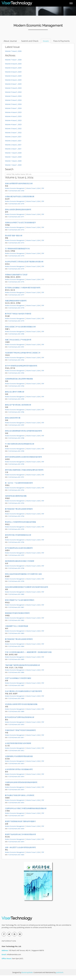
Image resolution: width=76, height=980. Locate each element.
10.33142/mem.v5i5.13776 (16, 287)
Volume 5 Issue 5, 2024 (13, 97)
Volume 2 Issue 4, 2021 (13, 141)
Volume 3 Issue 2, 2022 (13, 133)
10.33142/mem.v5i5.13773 (16, 247)
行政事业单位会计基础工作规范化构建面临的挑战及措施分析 (26, 813)
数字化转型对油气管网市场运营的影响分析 (20, 722)
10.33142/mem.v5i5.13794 (16, 521)
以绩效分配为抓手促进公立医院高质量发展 (20, 201)
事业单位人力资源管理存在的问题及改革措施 (20, 527)
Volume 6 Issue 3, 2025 (13, 81)
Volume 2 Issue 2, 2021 (13, 149)
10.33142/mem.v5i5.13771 (16, 221)
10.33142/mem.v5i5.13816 (16, 807)
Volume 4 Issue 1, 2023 (13, 129)
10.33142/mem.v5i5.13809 (16, 716)
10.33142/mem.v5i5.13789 (16, 456)
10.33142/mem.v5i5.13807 (16, 690)
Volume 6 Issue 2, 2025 (13, 85)
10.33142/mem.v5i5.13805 (16, 664)
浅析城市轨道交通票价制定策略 (16, 501)
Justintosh (60, 977)
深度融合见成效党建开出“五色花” (16, 279)
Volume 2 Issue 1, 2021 (13, 153)
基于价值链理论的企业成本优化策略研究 (19, 553)
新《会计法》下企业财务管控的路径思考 (19, 488)
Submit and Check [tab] (31, 41)
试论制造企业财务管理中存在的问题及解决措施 (21, 709)
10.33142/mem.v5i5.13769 (16, 195)
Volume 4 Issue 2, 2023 (13, 125)
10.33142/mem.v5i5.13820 (16, 859)
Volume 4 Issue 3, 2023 (13, 121)
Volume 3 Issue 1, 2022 (13, 137)
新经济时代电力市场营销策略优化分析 (18, 540)
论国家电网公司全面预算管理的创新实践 (19, 761)
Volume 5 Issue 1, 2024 (13, 113)
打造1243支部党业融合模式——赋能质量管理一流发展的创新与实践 (28, 657)
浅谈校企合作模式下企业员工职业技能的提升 (20, 227)
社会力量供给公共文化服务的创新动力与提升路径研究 (24, 696)
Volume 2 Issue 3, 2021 (13, 145)
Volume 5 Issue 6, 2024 (13, 93)
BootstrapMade (27, 977)
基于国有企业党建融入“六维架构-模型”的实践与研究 (23, 292)
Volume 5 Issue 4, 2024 (13, 101)
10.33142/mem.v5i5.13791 (16, 482)
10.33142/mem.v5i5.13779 (16, 326)
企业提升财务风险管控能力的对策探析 (18, 748)
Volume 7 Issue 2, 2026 (13, 56)
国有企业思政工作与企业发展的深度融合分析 (20, 331)
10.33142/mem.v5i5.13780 (16, 339)
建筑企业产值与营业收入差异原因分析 (18, 409)
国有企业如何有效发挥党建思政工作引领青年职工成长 (24, 579)
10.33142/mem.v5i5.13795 (16, 534)
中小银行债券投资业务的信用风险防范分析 (20, 448)
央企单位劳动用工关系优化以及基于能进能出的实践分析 (24, 266)
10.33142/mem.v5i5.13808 (16, 703)
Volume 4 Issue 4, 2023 (13, 117)
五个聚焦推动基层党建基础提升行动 (17, 253)
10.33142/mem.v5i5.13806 (16, 677)
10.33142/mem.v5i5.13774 (16, 260)
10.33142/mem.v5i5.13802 (16, 625)
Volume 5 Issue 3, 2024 (13, 105)
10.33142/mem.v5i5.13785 (16, 404)
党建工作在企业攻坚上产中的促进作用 (18, 344)
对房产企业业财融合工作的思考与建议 (18, 683)
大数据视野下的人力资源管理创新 (17, 631)
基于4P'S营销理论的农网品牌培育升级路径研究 (21, 370)
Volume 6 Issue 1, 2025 (13, 89)
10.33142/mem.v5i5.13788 (16, 443)
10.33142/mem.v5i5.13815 (16, 794)
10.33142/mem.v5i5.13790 (16, 469)
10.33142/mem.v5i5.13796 (16, 547)
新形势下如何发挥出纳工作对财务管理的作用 (20, 839)
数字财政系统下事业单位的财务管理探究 (19, 514)
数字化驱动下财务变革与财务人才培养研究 (20, 800)
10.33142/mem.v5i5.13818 (16, 833)
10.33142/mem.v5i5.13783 (16, 378)
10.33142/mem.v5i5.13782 (16, 365)
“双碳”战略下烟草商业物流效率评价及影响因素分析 (23, 670)
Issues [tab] (47, 41)
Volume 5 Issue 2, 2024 (13, 109)
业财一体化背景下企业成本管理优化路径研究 (20, 852)
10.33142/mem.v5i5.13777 (16, 300)
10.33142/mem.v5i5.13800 (16, 599)
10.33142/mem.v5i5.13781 (16, 352)
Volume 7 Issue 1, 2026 (13, 64)
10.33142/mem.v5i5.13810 (16, 729)
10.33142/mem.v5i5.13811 (16, 742)
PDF (43, 193)
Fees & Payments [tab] (12, 46)
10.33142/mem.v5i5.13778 (16, 313)
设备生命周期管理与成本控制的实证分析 (19, 188)
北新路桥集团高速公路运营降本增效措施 (19, 383)
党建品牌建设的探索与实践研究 (16, 305)
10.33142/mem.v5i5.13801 (16, 612)
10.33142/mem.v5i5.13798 (16, 573)
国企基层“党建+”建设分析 (14, 240)
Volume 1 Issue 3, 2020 (13, 162)
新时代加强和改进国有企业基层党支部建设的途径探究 (24, 462)
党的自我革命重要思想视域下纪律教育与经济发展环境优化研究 (27, 592)
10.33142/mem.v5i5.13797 (16, 560)
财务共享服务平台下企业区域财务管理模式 (20, 605)
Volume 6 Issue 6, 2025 (13, 68)
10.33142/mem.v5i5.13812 (16, 755)
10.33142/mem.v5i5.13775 (16, 273)
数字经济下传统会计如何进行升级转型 (18, 318)
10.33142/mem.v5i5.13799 (16, 586)
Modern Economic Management (15, 193)
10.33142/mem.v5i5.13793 (16, 508)
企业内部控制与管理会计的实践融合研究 (19, 774)
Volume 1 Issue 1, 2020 (13, 170)
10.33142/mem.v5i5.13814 (16, 781)
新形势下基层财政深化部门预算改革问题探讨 (20, 826)
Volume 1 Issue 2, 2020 (13, 166)
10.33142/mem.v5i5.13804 (16, 651)
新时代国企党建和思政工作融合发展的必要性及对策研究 (24, 475)
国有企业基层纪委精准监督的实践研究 (18, 214)
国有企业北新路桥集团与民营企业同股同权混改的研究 (24, 435)
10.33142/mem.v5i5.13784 (16, 391)
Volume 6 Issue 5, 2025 (13, 72)
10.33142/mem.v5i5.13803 (16, 638)
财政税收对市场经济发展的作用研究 (17, 618)
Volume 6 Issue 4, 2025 (13, 77)
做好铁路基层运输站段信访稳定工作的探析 (20, 566)
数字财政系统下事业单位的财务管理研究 (19, 644)
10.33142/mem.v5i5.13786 (16, 417)
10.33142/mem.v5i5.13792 (16, 495)
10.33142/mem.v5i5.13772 (16, 234)
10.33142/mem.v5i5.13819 (16, 846)
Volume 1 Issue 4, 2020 (13, 157)
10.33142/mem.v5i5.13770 (16, 208)
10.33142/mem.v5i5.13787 (16, 430)
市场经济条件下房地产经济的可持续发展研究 (20, 735)
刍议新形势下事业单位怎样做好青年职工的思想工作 (23, 357)
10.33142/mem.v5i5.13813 (16, 768)
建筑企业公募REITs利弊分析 (15, 396)
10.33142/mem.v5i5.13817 (16, 820)
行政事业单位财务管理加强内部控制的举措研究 (21, 787)
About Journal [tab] (10, 41)
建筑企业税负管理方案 (13, 422)
